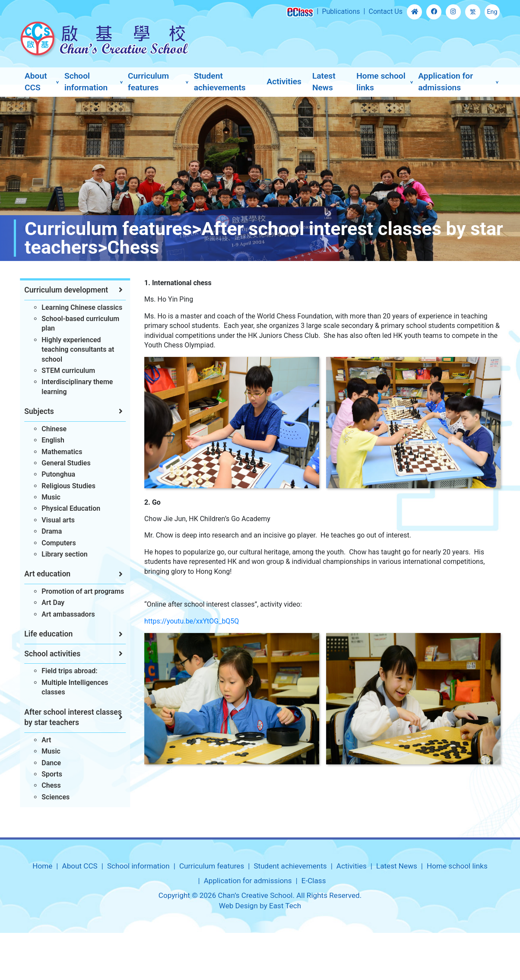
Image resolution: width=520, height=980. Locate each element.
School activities (49, 654)
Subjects (36, 411)
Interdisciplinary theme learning (74, 387)
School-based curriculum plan (77, 323)
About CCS (36, 82)
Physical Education (68, 508)
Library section (61, 554)
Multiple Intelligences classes (72, 687)
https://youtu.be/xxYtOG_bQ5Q (201, 621)
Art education (44, 574)
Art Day (50, 603)
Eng (492, 12)
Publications (341, 11)
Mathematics (59, 452)
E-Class (314, 881)
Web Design (238, 906)
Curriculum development (63, 290)
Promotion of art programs (80, 591)
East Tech (285, 906)
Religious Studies (65, 486)
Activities (284, 81)
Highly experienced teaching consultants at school (75, 350)
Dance (48, 763)
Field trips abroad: (66, 671)
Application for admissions (445, 82)
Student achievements (220, 82)
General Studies (63, 463)
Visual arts (55, 520)
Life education (45, 634)
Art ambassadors (65, 614)
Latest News (324, 82)
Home (42, 866)
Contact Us (385, 11)
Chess (48, 785)
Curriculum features (148, 82)
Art (43, 740)
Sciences (52, 797)
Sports (49, 774)
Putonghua (55, 474)
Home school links (381, 82)
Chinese (51, 429)
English (50, 440)
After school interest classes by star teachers (70, 717)
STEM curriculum (65, 371)
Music (48, 497)
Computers (55, 543)
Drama (49, 531)
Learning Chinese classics (79, 307)
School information (86, 82)
